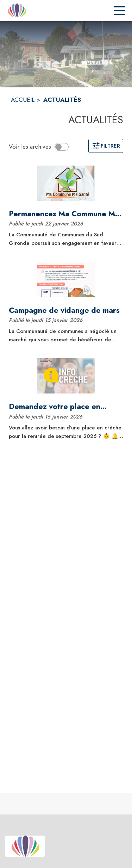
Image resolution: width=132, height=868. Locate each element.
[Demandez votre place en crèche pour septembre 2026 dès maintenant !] (66, 407)
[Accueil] (17, 11)
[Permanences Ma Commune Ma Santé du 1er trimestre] (66, 214)
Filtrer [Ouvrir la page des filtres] (106, 146)
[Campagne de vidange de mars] (66, 310)
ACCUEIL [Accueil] (23, 100)
